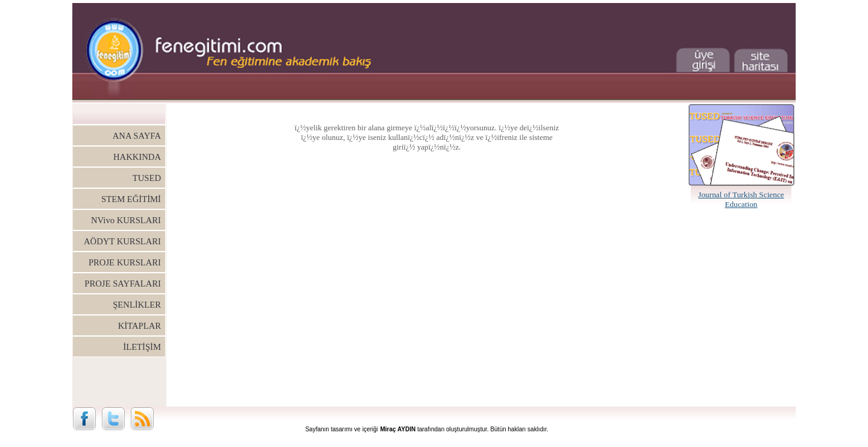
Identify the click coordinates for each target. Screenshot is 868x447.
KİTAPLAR (140, 326)
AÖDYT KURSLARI (122, 241)
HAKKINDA (137, 157)
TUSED (147, 178)
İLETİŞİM (142, 347)
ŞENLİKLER (137, 305)
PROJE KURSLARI (125, 262)
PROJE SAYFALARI (123, 284)
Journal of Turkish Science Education (741, 199)
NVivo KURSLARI (126, 220)
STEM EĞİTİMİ (131, 199)
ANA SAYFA (137, 136)
